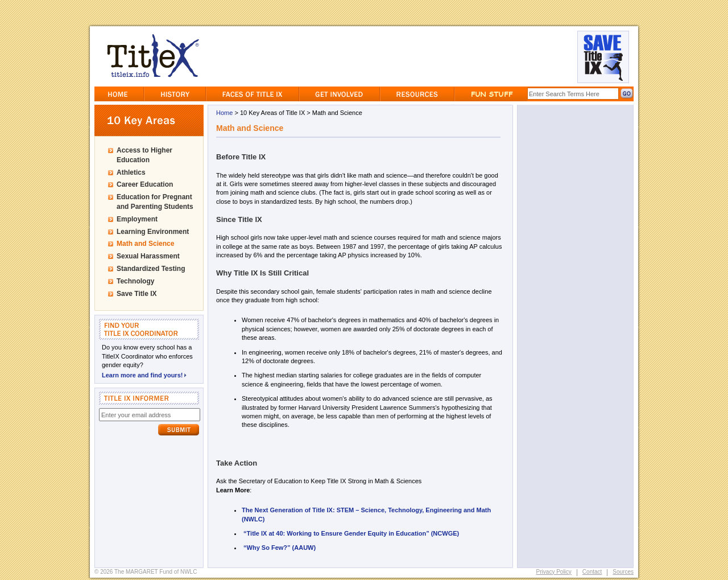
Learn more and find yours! (144, 374)
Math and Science (145, 244)
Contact (592, 572)
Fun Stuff (491, 94)
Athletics (131, 172)
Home (119, 94)
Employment (137, 219)
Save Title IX (136, 294)
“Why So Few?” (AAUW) (280, 548)
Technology (135, 281)
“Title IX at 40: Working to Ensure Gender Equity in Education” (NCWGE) (352, 533)
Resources (417, 94)
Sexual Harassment (148, 256)
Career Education (145, 184)
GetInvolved (340, 94)
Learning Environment (153, 232)
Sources (623, 572)
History (175, 94)
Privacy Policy (554, 572)
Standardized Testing (151, 269)
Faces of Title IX (253, 94)
